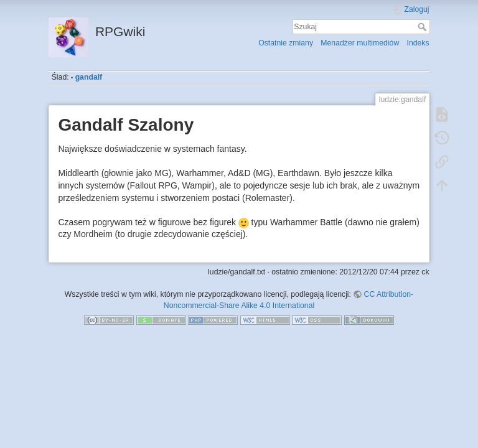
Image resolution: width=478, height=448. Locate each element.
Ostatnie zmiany (286, 43)
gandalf (89, 77)
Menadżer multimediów (360, 43)
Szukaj (424, 27)
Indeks (418, 43)
